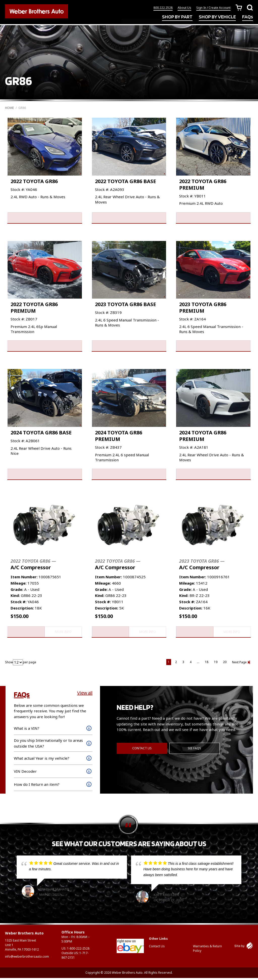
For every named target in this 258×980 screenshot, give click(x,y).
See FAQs (195, 750)
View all (85, 695)
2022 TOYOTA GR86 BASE (125, 181)
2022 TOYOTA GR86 (34, 181)
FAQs (248, 17)
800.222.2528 (163, 8)
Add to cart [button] (26, 634)
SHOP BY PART (177, 17)
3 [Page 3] (183, 664)
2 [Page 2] (176, 664)
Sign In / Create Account (213, 8)
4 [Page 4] (191, 664)
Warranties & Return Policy (207, 950)
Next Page (239, 664)
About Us (184, 8)
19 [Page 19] (216, 664)
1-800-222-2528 (78, 950)
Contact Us (142, 750)
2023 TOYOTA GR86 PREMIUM (203, 308)
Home (9, 108)
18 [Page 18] (207, 664)
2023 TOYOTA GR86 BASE (125, 305)
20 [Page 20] (225, 664)
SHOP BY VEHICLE (217, 17)
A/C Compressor (33, 566)
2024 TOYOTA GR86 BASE (41, 434)
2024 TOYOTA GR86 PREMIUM (119, 437)
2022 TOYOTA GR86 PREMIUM (203, 185)
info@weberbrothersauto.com (27, 958)
